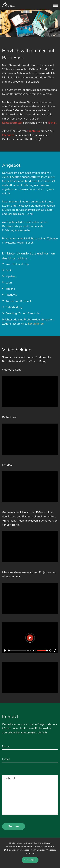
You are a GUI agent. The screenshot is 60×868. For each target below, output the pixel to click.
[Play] (5, 650)
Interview (8, 135)
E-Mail (52, 123)
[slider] (17, 650)
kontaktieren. (36, 324)
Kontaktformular (12, 123)
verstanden (30, 860)
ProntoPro (34, 131)
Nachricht (9, 778)
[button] (56, 7)
